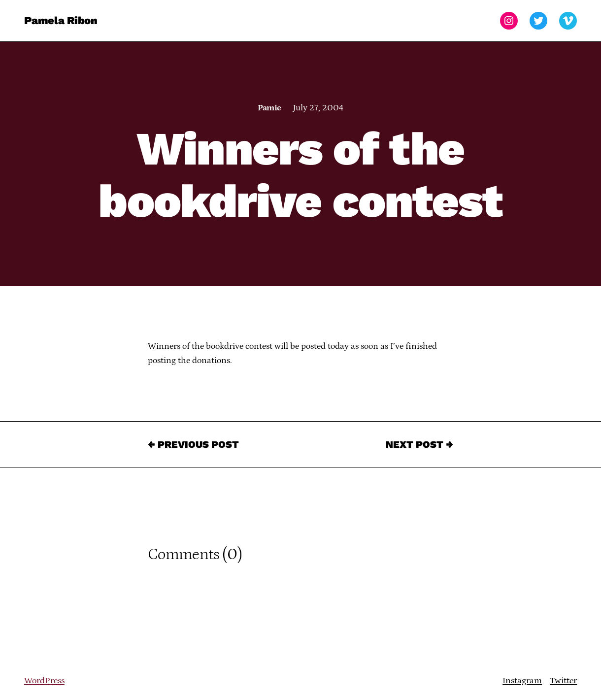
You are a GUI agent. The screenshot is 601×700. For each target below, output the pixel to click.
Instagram (522, 681)
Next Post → (419, 444)
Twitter (563, 681)
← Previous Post (193, 444)
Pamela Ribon (61, 20)
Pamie (269, 108)
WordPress (44, 681)
